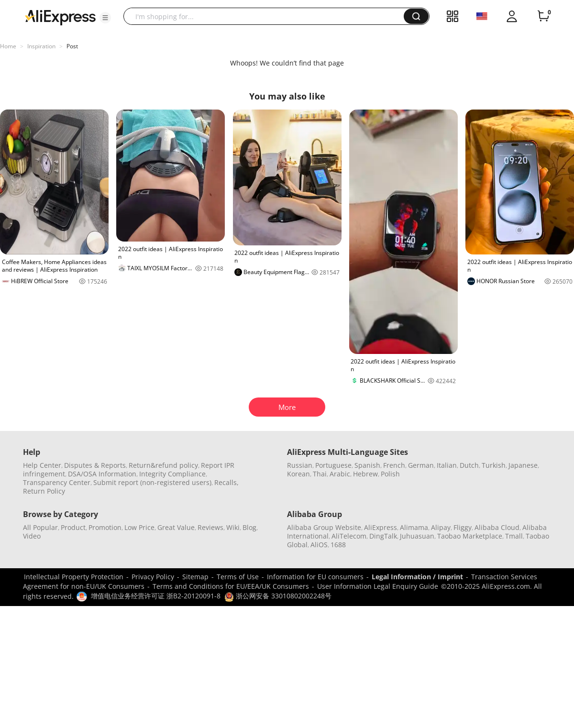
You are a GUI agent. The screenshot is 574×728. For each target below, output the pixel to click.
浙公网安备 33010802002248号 (278, 596)
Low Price (139, 527)
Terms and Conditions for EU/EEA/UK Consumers (231, 586)
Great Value (176, 527)
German (421, 465)
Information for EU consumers (315, 577)
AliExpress (381, 527)
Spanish (367, 465)
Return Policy (44, 491)
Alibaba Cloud (497, 527)
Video (32, 536)
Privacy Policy (153, 577)
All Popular (40, 527)
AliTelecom (349, 536)
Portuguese (333, 465)
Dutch (469, 465)
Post (72, 46)
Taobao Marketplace (470, 536)
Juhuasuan (417, 536)
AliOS (319, 545)
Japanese (523, 465)
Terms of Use (238, 577)
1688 (338, 545)
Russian (300, 465)
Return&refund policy (163, 465)
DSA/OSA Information (102, 474)
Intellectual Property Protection (74, 577)
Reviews (210, 527)
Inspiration (41, 46)
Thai (320, 474)
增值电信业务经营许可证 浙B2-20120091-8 (156, 596)
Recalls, (226, 482)
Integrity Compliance (172, 474)
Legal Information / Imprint (417, 577)
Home (8, 46)
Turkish (494, 465)
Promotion (105, 527)
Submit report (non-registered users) (152, 482)
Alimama (414, 527)
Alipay (441, 527)
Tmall (514, 536)
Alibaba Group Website (324, 527)
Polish (390, 474)
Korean (298, 474)
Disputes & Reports (95, 465)
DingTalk (383, 536)
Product (73, 527)
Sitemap (195, 577)
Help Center (42, 465)
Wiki (233, 527)
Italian (447, 465)
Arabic (340, 474)
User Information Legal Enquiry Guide (378, 586)
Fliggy (463, 527)
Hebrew (365, 474)
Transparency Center (57, 482)
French (394, 465)
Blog (249, 527)
